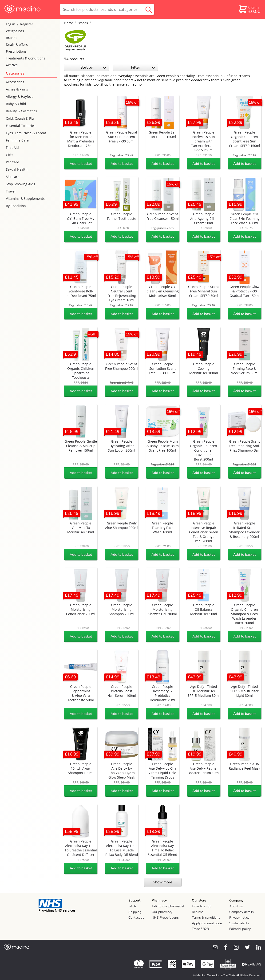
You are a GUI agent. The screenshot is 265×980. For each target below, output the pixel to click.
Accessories (15, 82)
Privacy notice (239, 918)
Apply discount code (207, 923)
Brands (12, 38)
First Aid (12, 148)
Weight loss (15, 31)
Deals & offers (17, 45)
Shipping (135, 912)
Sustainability (239, 923)
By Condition (16, 206)
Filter (143, 67)
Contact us (136, 918)
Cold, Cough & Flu (20, 118)
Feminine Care (17, 140)
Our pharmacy (162, 912)
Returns (198, 912)
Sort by (93, 67)
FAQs (132, 906)
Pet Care (12, 162)
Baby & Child (16, 104)
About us (236, 906)
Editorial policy (240, 929)
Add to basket (81, 164)
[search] (107, 9)
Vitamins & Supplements (25, 199)
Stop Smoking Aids (20, 184)
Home (68, 23)
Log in (11, 24)
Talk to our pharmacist (168, 906)
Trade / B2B (200, 929)
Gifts (10, 155)
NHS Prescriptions (165, 918)
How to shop (202, 906)
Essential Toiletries (21, 126)
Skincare (13, 177)
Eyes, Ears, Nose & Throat (26, 133)
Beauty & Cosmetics (21, 111)
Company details (241, 912)
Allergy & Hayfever (20, 96)
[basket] (249, 9)
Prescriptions (16, 51)
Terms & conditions (206, 918)
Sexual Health (17, 169)
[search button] (149, 9)
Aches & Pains (17, 89)
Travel (11, 191)
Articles (12, 65)
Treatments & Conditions (26, 58)
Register (27, 24)
